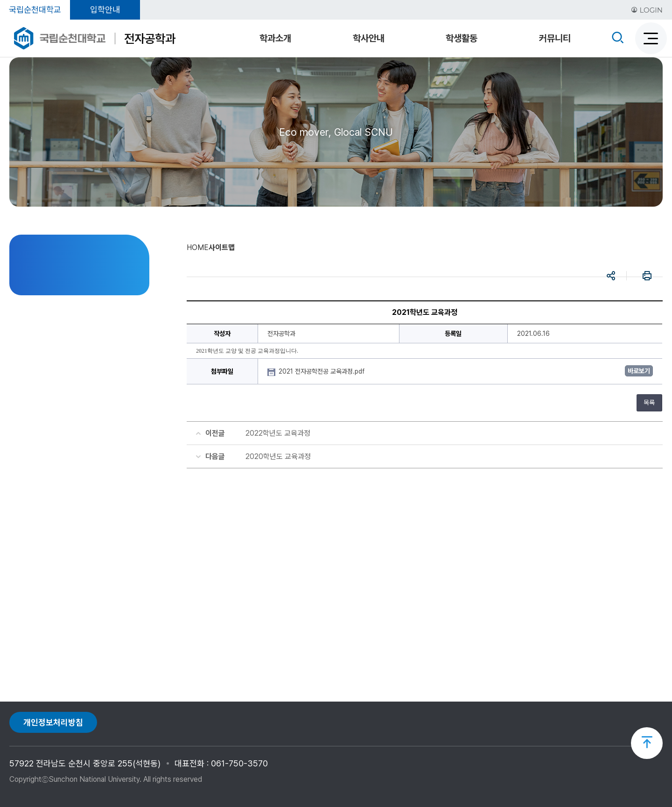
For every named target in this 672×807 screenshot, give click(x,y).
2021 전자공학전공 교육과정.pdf (322, 371)
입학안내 (105, 10)
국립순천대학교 (35, 10)
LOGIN (647, 10)
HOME (198, 247)
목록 (649, 403)
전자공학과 (150, 38)
